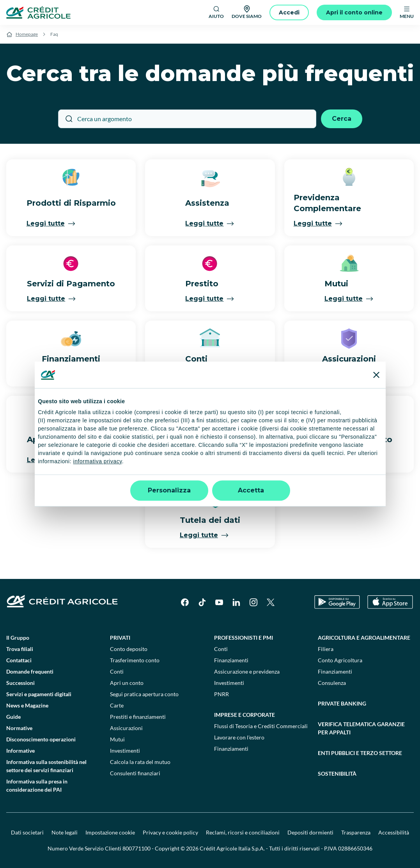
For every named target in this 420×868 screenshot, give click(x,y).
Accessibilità (394, 832)
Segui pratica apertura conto (144, 694)
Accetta (251, 490)
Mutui (117, 739)
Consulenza (332, 683)
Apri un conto (127, 683)
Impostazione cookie (110, 832)
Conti (117, 671)
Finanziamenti (231, 660)
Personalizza (169, 490)
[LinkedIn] (236, 602)
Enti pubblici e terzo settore (360, 753)
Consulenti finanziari (135, 773)
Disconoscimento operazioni (41, 739)
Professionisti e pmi (244, 638)
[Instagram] (253, 602)
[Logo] (38, 12)
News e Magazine (27, 705)
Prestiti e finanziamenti (138, 717)
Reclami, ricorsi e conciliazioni (243, 832)
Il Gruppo (18, 638)
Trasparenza (356, 832)
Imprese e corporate (245, 715)
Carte (117, 705)
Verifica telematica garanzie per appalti (361, 728)
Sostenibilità (337, 774)
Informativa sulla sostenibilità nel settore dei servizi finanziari (46, 766)
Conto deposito (129, 649)
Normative (19, 728)
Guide (13, 717)
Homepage (27, 34)
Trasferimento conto (135, 660)
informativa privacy (98, 461)
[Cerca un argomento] (187, 119)
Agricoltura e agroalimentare (364, 638)
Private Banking (342, 703)
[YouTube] (219, 602)
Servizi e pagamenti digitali (39, 694)
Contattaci (19, 660)
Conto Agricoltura (340, 660)
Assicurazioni (126, 728)
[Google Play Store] (337, 602)
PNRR (222, 694)
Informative (20, 751)
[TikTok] (202, 602)
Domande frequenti (30, 671)
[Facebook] (185, 602)
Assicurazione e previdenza (247, 671)
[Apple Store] (390, 602)
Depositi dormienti (310, 832)
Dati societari (27, 832)
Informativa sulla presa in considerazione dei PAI (37, 785)
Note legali (65, 832)
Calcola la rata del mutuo (140, 762)
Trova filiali (20, 649)
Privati (120, 638)
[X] (271, 602)
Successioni (20, 683)
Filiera (326, 649)
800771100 (136, 848)
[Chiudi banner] (376, 375)
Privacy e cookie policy (170, 832)
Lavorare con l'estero (239, 737)
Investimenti (125, 751)
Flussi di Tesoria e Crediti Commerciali (261, 726)
